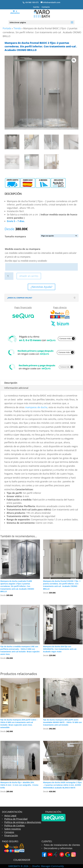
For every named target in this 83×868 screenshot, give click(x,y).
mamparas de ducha (36, 407)
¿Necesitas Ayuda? (41, 287)
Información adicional (16, 388)
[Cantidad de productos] (9, 276)
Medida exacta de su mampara (23, 249)
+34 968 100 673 (32, 2)
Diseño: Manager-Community (48, 866)
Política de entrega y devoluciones (23, 822)
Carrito (36, 7)
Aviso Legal (10, 816)
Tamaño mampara (15, 236)
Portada (7, 28)
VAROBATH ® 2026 (19, 866)
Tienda (17, 28)
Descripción (11, 383)
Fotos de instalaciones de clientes (62, 845)
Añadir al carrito (29, 276)
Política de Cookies (14, 825)
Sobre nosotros (13, 829)
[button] (74, 60)
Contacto (46, 7)
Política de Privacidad (16, 819)
